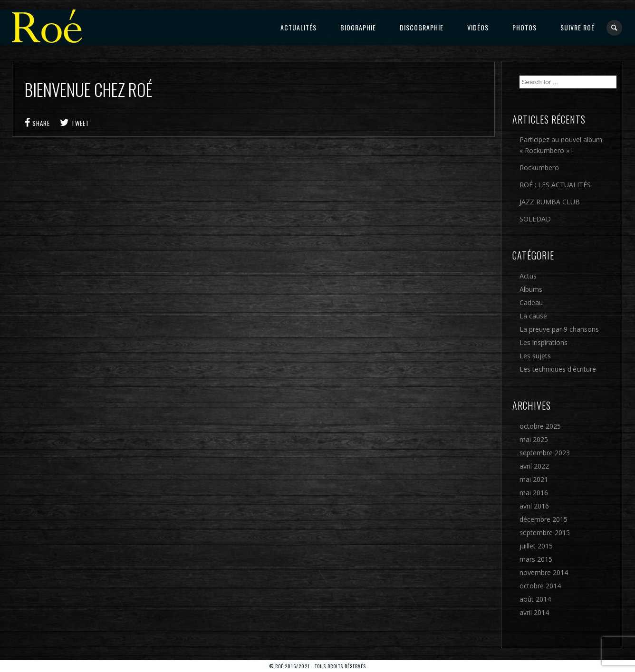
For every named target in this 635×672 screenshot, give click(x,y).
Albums (531, 289)
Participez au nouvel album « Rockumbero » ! (561, 145)
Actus (528, 276)
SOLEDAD (535, 219)
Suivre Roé (577, 27)
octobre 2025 (540, 426)
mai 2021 (534, 479)
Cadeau (531, 302)
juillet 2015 (536, 546)
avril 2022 (534, 466)
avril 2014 (534, 612)
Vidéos (478, 27)
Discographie (422, 27)
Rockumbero (539, 168)
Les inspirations (544, 342)
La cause (533, 316)
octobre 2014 (540, 586)
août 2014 (535, 599)
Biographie (358, 27)
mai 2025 (534, 439)
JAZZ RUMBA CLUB (550, 202)
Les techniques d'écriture (558, 369)
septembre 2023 (545, 453)
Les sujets (535, 356)
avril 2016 (534, 506)
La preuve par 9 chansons (559, 329)
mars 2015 (536, 559)
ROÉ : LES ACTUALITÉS (555, 185)
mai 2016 (534, 493)
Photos (524, 27)
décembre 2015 (544, 519)
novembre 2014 (544, 572)
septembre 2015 (545, 533)
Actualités (298, 27)
